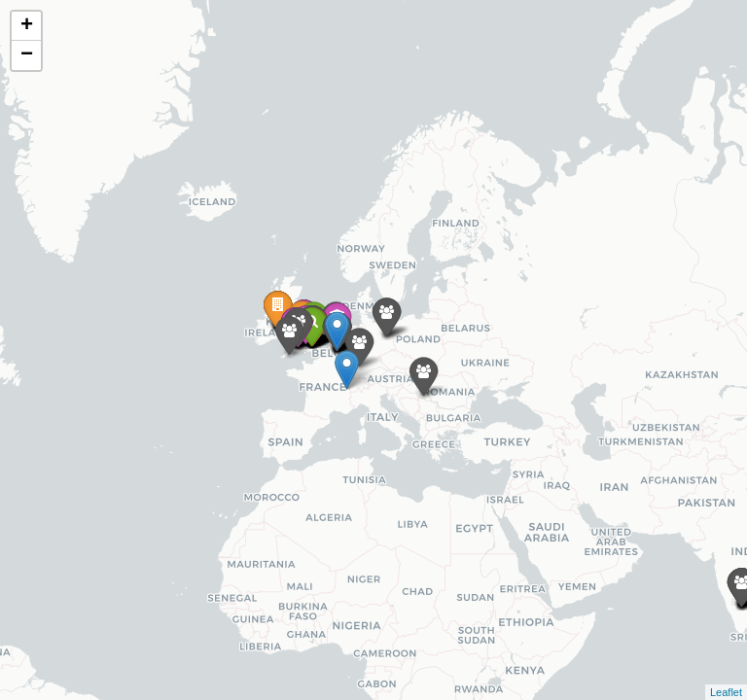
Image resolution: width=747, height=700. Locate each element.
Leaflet (726, 692)
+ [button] (27, 26)
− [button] (27, 55)
